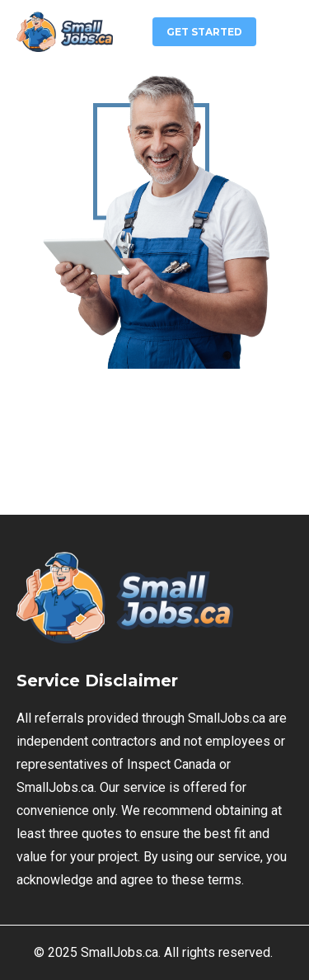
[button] (283, 30)
